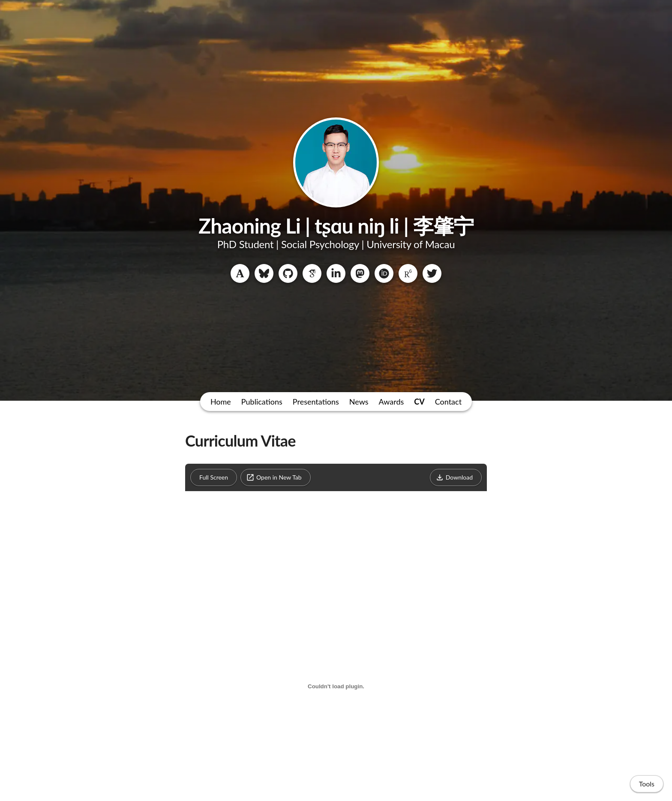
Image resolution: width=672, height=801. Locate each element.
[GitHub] (288, 273)
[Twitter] (432, 273)
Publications (262, 402)
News (359, 402)
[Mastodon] (360, 273)
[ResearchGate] (408, 273)
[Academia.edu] (240, 273)
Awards (391, 402)
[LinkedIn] (336, 273)
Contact (448, 402)
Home (221, 402)
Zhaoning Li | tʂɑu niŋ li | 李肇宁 (336, 226)
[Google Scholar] (312, 273)
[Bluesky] (264, 273)
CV (419, 402)
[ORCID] (384, 273)
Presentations (316, 402)
